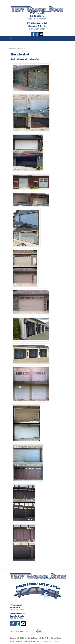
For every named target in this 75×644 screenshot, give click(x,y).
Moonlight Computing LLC (49, 641)
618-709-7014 (37, 29)
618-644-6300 (37, 19)
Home (11, 48)
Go (40, 631)
